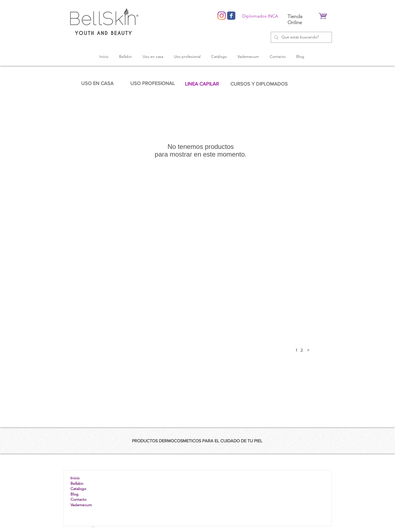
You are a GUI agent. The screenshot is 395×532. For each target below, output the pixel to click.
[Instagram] (222, 16)
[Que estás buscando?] (301, 37)
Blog (74, 494)
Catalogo (78, 489)
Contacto (78, 499)
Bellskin (77, 483)
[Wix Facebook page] (231, 16)
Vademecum (81, 505)
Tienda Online (295, 19)
